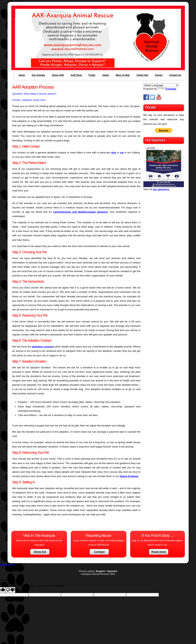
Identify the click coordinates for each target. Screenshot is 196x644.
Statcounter (7, 565)
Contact (99, 552)
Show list (40, 552)
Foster (92, 75)
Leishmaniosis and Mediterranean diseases (81, 212)
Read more (159, 552)
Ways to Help (123, 75)
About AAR (58, 75)
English (100, 571)
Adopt (106, 75)
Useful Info (142, 75)
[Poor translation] (10, 590)
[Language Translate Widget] (161, 85)
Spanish (112, 571)
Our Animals (38, 75)
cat (122, 153)
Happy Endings (129, 476)
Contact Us (175, 75)
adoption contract (43, 347)
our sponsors (161, 189)
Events (159, 75)
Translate (167, 89)
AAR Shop (76, 75)
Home (22, 75)
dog (113, 153)
